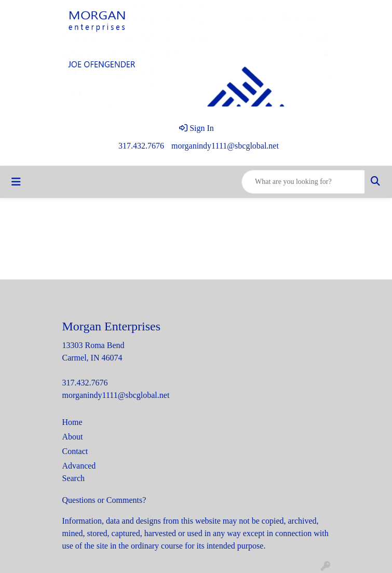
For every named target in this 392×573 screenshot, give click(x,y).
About (73, 437)
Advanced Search (79, 472)
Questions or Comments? (104, 500)
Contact (75, 451)
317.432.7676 (141, 146)
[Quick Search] (303, 182)
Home (72, 422)
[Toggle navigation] (16, 182)
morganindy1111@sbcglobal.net (225, 146)
